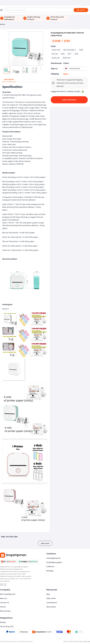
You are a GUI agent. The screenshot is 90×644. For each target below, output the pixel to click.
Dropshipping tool (53, 558)
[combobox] (77, 69)
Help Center (51, 598)
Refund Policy (5, 611)
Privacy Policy (78, 641)
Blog (48, 594)
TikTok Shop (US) (7, 627)
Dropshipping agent (54, 562)
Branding (50, 571)
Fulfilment (50, 567)
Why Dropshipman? (8, 594)
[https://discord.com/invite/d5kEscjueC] (5, 585)
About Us (4, 598)
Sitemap (87, 641)
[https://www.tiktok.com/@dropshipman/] (2, 585)
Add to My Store (69, 100)
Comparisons (52, 603)
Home (2, 24)
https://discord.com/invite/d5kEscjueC (5, 585)
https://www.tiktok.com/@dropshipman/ (2, 585)
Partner (3, 607)
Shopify (3, 622)
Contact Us (4, 603)
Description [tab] (9, 79)
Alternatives (51, 607)
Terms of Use (68, 641)
